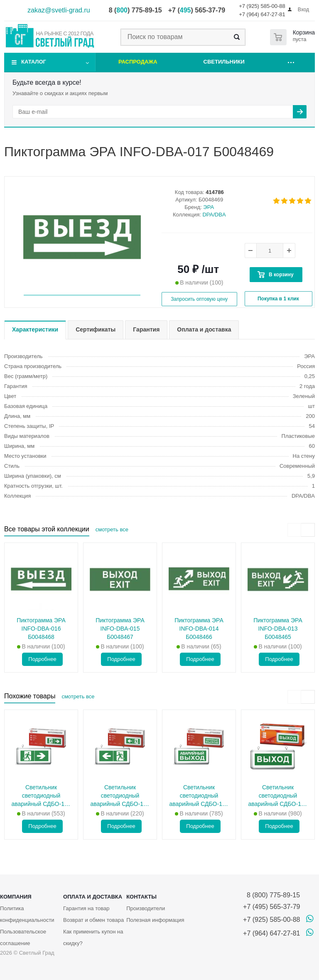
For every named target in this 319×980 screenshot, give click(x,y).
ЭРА (209, 207)
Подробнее (42, 659)
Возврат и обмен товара (93, 920)
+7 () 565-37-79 (197, 10)
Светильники (224, 62)
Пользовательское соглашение (23, 937)
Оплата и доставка (93, 897)
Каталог (34, 62)
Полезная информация (155, 920)
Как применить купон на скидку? (93, 937)
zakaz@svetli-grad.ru (59, 10)
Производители (146, 908)
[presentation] (294, 530)
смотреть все (112, 529)
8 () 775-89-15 (135, 10)
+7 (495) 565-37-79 (271, 907)
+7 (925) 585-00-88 (262, 6)
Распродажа (138, 62)
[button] (82, 295)
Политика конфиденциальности (27, 914)
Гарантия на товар (86, 908)
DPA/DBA (214, 215)
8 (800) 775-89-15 (271, 895)
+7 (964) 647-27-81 (262, 14)
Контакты (141, 897)
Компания (16, 897)
